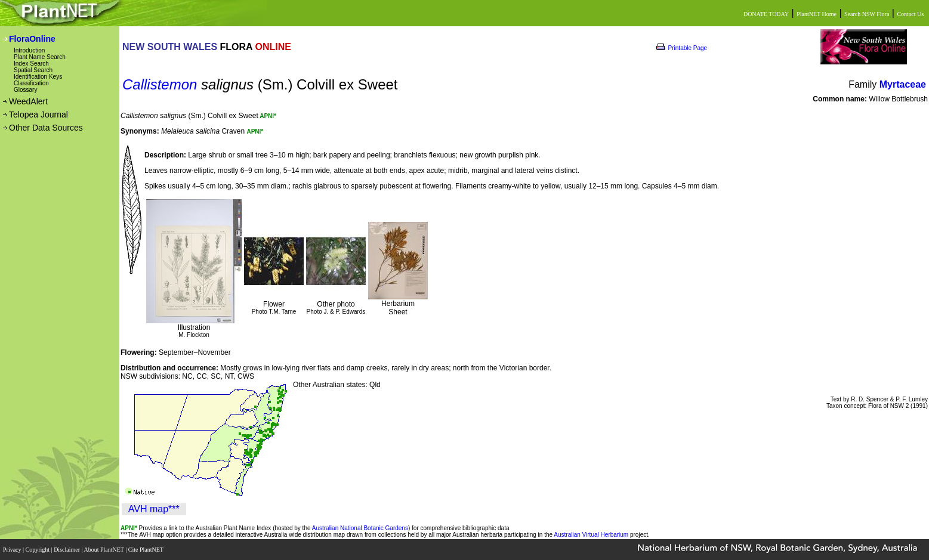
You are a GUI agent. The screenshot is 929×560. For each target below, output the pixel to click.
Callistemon (160, 84)
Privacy (13, 550)
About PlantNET (104, 550)
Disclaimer (67, 550)
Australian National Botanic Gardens (360, 528)
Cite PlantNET (146, 550)
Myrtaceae (903, 84)
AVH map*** (154, 509)
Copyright (38, 550)
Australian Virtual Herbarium (591, 535)
